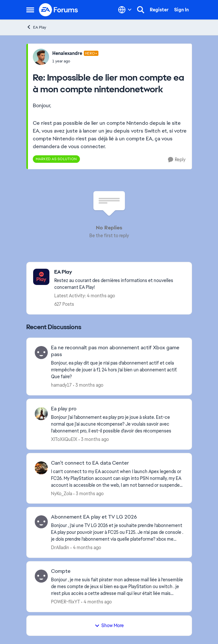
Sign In (181, 10)
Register (159, 10)
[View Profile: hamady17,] (41, 353)
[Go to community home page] (59, 10)
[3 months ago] (88, 385)
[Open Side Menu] (30, 10)
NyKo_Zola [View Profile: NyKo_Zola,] (62, 493)
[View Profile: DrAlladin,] (41, 522)
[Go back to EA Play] (120, 272)
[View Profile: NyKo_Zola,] (41, 468)
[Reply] (177, 160)
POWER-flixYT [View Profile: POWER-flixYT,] (65, 602)
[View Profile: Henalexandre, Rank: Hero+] (41, 57)
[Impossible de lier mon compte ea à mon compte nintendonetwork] (76, 61)
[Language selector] (125, 10)
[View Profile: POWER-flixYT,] (41, 576)
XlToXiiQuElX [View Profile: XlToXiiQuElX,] (64, 439)
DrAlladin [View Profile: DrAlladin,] (60, 547)
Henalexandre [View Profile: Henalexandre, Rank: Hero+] (67, 53)
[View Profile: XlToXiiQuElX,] (41, 414)
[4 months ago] (86, 548)
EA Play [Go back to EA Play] (36, 27)
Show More (109, 625)
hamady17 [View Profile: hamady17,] (61, 385)
